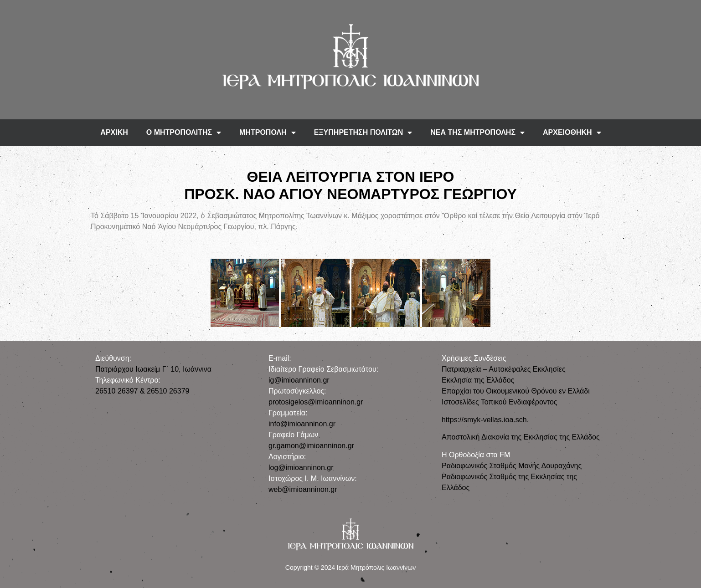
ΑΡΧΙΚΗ (114, 132)
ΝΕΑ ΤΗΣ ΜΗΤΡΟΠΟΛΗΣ (477, 133)
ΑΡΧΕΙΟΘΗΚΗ (572, 133)
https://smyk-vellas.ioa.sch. (485, 420)
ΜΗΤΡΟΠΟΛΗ (268, 133)
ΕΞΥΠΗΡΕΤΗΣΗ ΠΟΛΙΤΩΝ (363, 133)
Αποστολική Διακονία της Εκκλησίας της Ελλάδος (521, 437)
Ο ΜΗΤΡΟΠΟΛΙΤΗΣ (184, 133)
